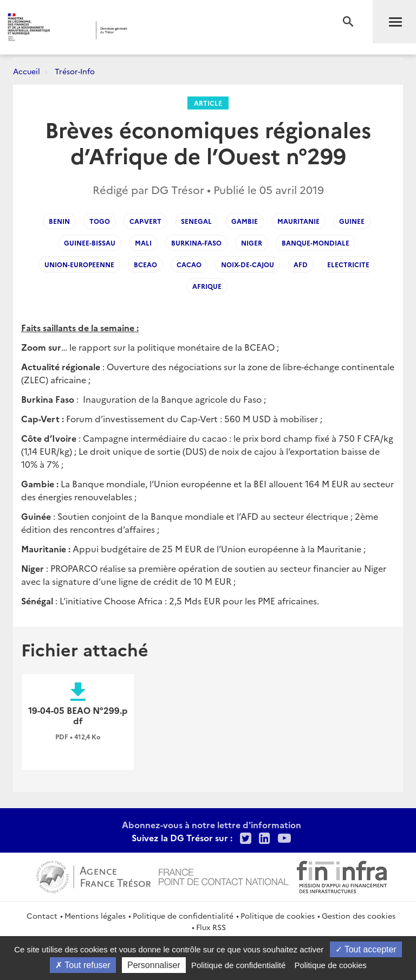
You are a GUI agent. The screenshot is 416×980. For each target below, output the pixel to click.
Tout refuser (83, 965)
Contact (42, 915)
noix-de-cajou (248, 264)
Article (208, 103)
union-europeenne (79, 264)
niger (252, 243)
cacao (189, 264)
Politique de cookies (278, 915)
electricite (348, 264)
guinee (352, 221)
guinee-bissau (90, 243)
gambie (245, 221)
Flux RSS (211, 927)
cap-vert (145, 221)
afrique (207, 286)
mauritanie (298, 221)
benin (59, 221)
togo (100, 221)
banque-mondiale (316, 243)
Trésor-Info (75, 71)
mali (143, 243)
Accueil (27, 71)
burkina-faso (196, 243)
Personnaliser (154, 965)
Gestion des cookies (359, 915)
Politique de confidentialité (183, 915)
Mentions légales (95, 915)
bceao (145, 264)
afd (301, 264)
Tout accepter (366, 949)
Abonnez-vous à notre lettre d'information (212, 824)
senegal (196, 221)
